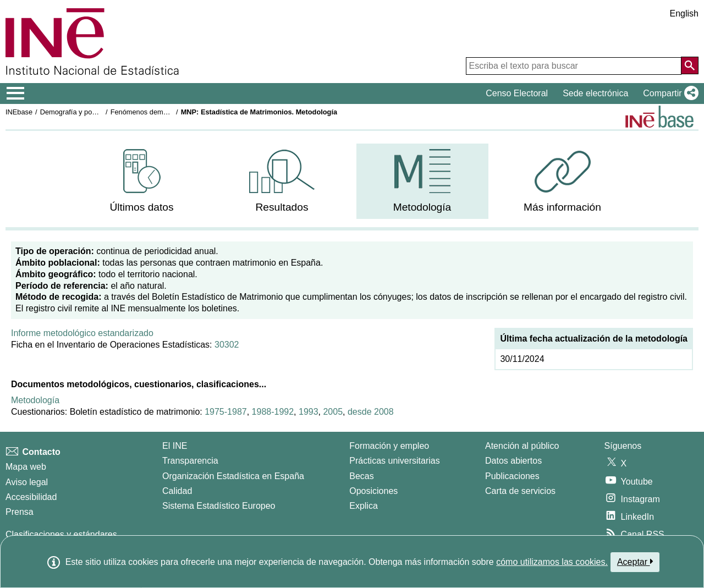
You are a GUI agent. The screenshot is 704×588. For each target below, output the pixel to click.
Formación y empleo (389, 446)
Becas (361, 476)
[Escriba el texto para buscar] (574, 66)
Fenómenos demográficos (151, 112)
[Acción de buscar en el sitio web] (690, 65)
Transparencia (190, 461)
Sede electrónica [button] (595, 93)
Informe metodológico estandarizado (82, 333)
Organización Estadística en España (233, 476)
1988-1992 (273, 412)
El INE (175, 446)
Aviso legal (27, 482)
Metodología (35, 400)
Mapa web (26, 467)
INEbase (19, 112)
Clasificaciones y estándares (61, 534)
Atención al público (522, 446)
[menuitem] (142, 181)
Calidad (177, 491)
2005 (333, 412)
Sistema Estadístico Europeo (219, 506)
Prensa (20, 512)
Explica (364, 506)
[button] (669, 94)
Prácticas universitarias (395, 461)
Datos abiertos (513, 461)
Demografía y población (77, 112)
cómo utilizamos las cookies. (552, 562)
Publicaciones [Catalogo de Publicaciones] (512, 476)
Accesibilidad (31, 497)
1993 (309, 412)
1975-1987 (226, 412)
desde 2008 (371, 412)
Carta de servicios (520, 491)
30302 (227, 345)
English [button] (684, 13)
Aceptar (635, 562)
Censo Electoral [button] (517, 93)
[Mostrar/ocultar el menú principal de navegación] (16, 94)
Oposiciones (373, 491)
